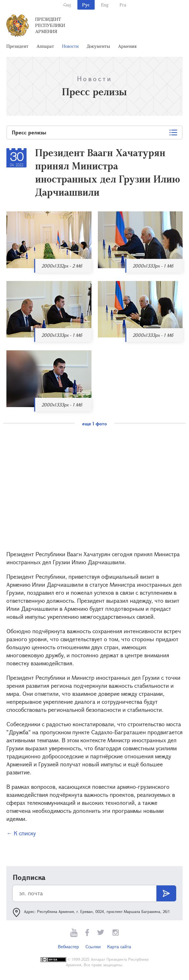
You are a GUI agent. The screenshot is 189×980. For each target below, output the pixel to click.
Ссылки (93, 946)
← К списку (21, 833)
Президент (17, 46)
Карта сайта (119, 946)
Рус (86, 5)
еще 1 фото (94, 424)
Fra (123, 5)
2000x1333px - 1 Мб (153, 266)
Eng (105, 5)
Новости (70, 46)
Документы (98, 46)
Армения (127, 46)
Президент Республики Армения (50, 25)
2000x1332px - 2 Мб (62, 266)
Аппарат (45, 46)
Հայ (67, 5)
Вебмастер (68, 946)
